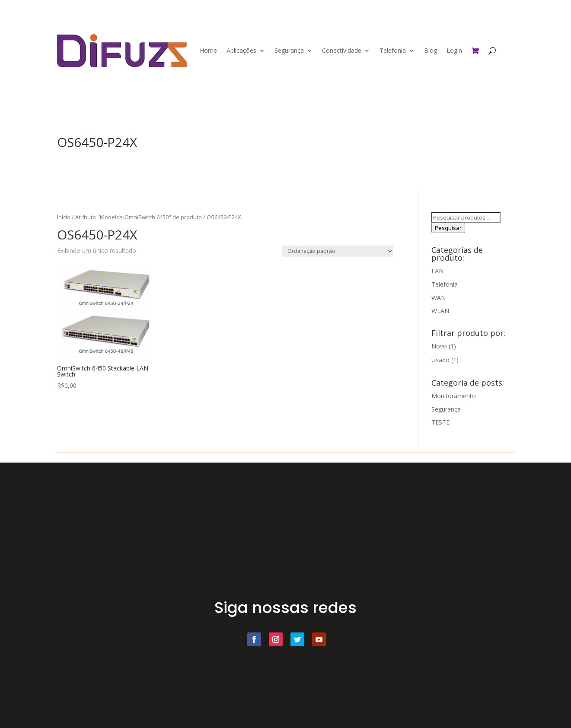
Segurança (289, 50)
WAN (439, 298)
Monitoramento (454, 396)
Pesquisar (448, 228)
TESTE (440, 422)
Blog (431, 50)
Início (64, 217)
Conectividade (342, 50)
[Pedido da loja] (338, 251)
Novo (439, 346)
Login (454, 50)
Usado (440, 360)
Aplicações (241, 50)
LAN (437, 271)
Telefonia (393, 50)
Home (208, 50)
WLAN (440, 311)
